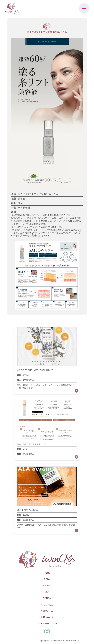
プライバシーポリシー (47, 624)
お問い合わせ (47, 617)
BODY (47, 579)
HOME (47, 573)
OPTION (47, 598)
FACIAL (47, 586)
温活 (47, 592)
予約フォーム (47, 611)
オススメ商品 (47, 605)
